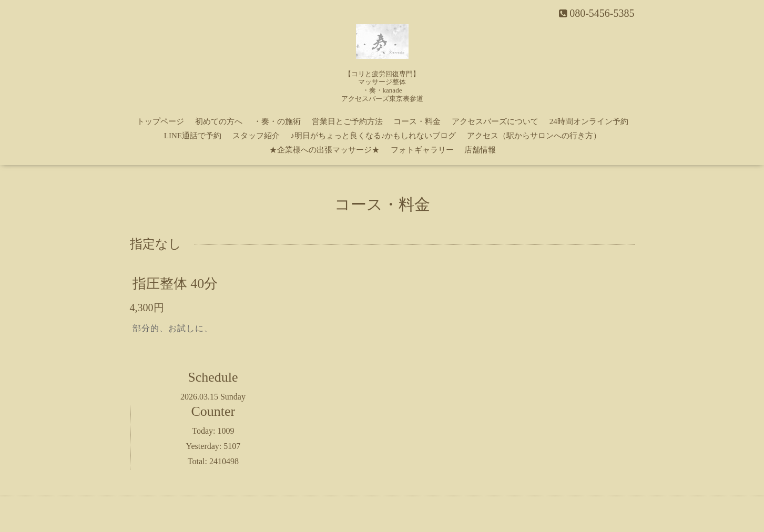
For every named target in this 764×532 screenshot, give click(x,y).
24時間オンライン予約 (589, 121)
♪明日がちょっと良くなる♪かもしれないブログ (373, 136)
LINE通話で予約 (193, 136)
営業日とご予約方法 (347, 121)
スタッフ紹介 (256, 136)
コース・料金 (417, 121)
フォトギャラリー (422, 150)
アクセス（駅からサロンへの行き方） (534, 136)
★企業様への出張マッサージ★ (324, 150)
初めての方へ (219, 121)
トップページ (160, 121)
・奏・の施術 (277, 121)
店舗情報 (480, 150)
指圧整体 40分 (175, 283)
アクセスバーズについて (495, 121)
